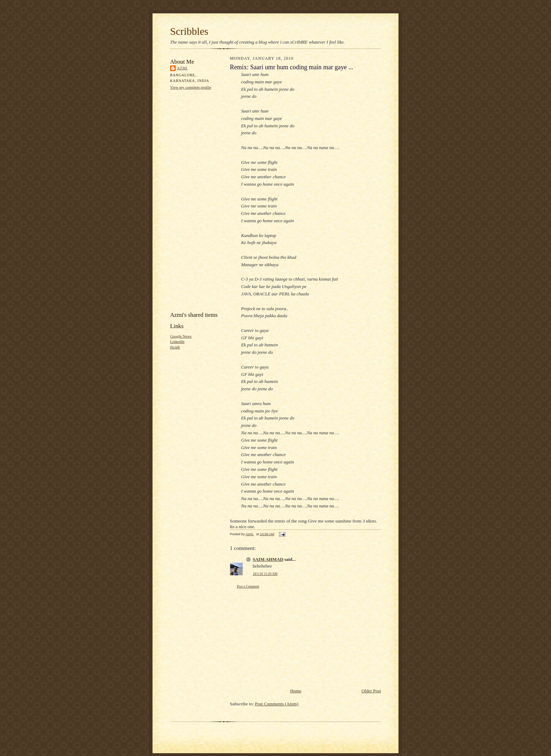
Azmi (182, 68)
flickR (175, 347)
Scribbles (189, 31)
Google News (181, 336)
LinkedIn (177, 341)
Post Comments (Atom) (277, 704)
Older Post (371, 691)
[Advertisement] (198, 200)
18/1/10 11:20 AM (265, 574)
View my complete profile (191, 87)
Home (296, 691)
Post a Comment (248, 586)
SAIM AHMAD (268, 559)
